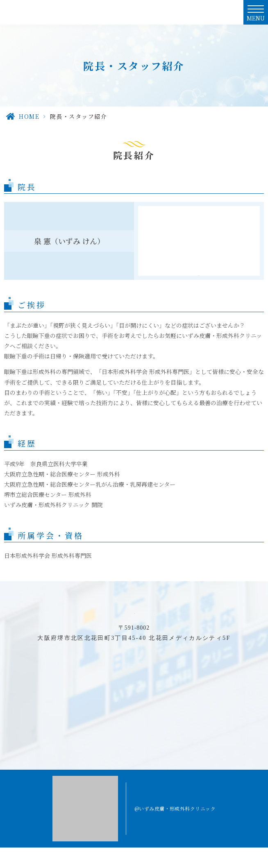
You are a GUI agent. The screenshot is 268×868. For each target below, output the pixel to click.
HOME (29, 116)
